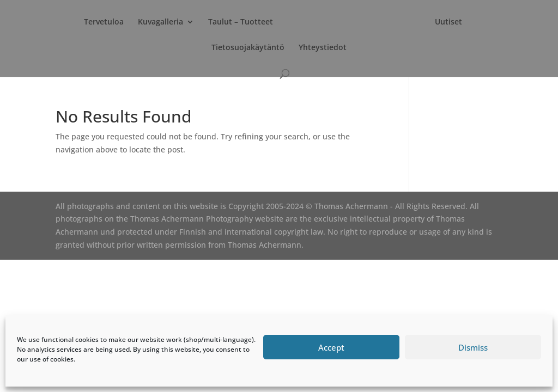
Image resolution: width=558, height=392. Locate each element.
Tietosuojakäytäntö (248, 48)
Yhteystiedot (323, 48)
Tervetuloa (104, 22)
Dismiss (473, 347)
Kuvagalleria (160, 22)
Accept (331, 347)
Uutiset (448, 22)
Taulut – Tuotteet (241, 22)
